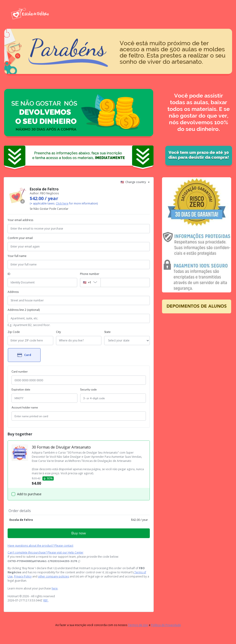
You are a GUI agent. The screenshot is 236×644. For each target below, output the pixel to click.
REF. (46, 600)
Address (13, 292)
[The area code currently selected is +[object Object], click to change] (90, 283)
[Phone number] (125, 283)
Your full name (17, 256)
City (58, 332)
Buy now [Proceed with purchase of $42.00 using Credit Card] (79, 533)
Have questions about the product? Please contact (40, 546)
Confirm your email (20, 238)
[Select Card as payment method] (24, 355)
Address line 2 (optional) (24, 310)
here (55, 588)
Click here (62, 203)
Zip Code (14, 332)
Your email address (20, 220)
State (107, 332)
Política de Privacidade (166, 625)
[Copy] (44, 561)
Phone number (90, 274)
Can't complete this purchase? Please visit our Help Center (46, 552)
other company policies (53, 576)
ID (9, 274)
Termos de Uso (138, 625)
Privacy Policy (23, 576)
